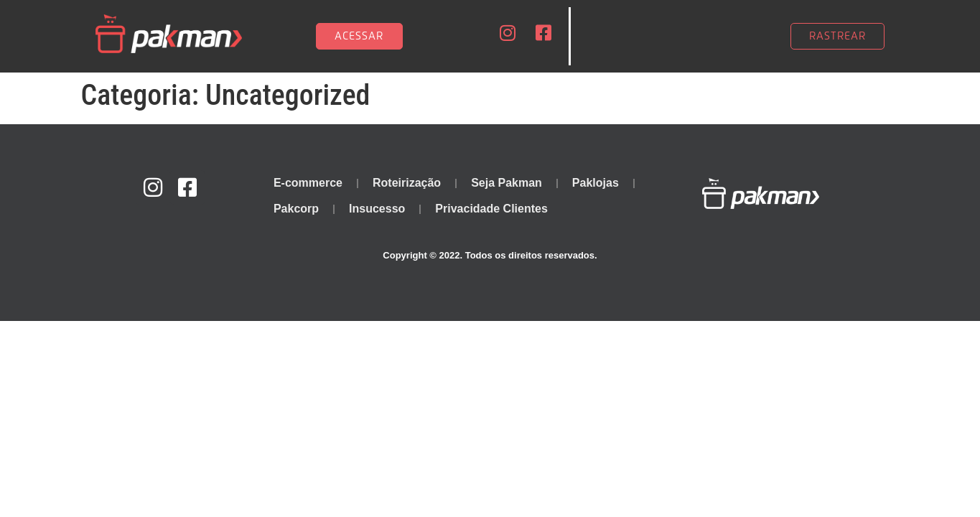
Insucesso (377, 209)
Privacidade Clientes (491, 209)
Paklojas (596, 183)
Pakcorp (296, 209)
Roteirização (407, 183)
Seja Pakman (507, 183)
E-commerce (308, 183)
